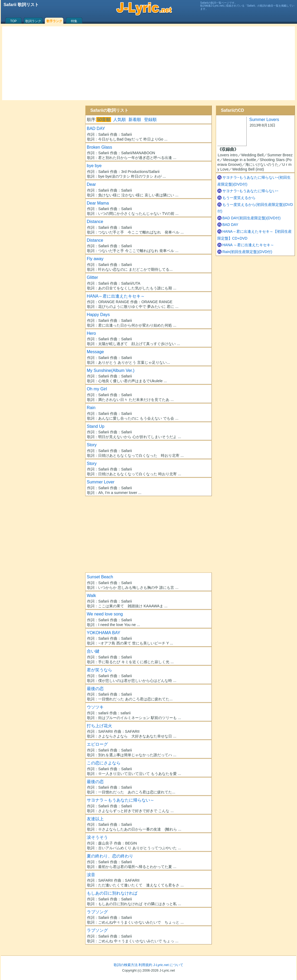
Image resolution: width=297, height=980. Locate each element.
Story (92, 445)
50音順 (104, 120)
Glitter (92, 277)
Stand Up (96, 426)
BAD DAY (96, 128)
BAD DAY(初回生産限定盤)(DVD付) (252, 218)
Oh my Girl (97, 389)
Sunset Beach (100, 577)
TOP (13, 21)
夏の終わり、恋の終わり (110, 856)
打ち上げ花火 (99, 726)
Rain (91, 408)
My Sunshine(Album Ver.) (111, 370)
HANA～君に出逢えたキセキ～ (116, 296)
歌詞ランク (33, 21)
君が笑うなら (99, 670)
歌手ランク (54, 21)
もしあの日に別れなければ (112, 893)
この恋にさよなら (104, 763)
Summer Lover (101, 482)
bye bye (94, 166)
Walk (91, 596)
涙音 (91, 875)
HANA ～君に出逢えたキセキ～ (248, 245)
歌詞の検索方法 (126, 965)
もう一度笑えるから (239, 198)
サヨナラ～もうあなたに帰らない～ (121, 800)
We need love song (105, 614)
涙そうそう (97, 837)
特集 (74, 21)
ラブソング (97, 912)
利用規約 (145, 965)
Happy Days (98, 315)
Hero (91, 333)
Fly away (95, 259)
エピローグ (97, 744)
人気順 (119, 120)
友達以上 (95, 819)
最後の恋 (95, 689)
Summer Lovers (264, 120)
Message (95, 352)
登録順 (150, 120)
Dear (91, 184)
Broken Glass (99, 147)
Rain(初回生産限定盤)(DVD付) (247, 252)
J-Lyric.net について (168, 965)
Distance (95, 222)
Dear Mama (98, 203)
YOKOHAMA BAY (104, 633)
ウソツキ (95, 707)
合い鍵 (93, 651)
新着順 (135, 120)
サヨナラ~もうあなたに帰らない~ (250, 191)
